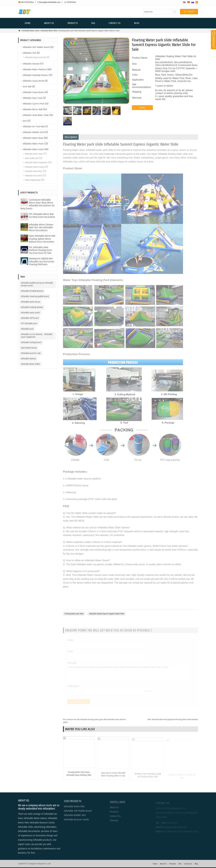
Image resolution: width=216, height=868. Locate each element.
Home (28, 23)
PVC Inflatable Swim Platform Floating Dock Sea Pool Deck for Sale (40, 250)
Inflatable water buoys (31, 302)
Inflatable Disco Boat (33, 176)
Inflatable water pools (30, 313)
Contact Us (115, 23)
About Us (49, 23)
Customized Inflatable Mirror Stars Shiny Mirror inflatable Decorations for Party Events (37, 204)
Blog (137, 23)
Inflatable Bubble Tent (33, 132)
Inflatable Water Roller (31, 364)
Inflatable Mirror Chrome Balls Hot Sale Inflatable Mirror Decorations (41, 227)
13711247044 (71, 2)
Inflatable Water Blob (33, 171)
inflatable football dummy (32, 291)
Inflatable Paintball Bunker (35, 75)
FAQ (93, 23)
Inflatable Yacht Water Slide (36, 115)
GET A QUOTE (189, 11)
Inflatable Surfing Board (31, 342)
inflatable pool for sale (31, 353)
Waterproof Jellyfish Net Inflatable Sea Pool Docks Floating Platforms (42, 261)
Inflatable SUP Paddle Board (36, 47)
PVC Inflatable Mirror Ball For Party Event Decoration (42, 215)
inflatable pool (27, 329)
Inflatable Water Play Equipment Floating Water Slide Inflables (173, 720)
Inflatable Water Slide (49, 31)
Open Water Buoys (29, 348)
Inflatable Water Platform (35, 69)
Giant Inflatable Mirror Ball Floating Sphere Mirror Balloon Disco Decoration (42, 239)
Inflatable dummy (28, 359)
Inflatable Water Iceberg (35, 167)
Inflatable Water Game (31, 31)
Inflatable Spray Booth (33, 81)
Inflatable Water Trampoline (36, 163)
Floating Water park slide (74, 614)
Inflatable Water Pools (33, 144)
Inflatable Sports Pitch (33, 104)
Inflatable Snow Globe (33, 92)
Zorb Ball (27, 87)
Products (73, 23)
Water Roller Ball (32, 158)
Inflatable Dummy (31, 64)
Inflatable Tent (29, 53)
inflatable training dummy (32, 307)
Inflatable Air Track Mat (34, 127)
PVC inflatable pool (29, 323)
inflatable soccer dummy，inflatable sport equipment (37, 336)
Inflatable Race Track (33, 98)
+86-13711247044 (27, 2)
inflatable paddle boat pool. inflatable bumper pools (37, 284)
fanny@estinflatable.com (50, 2)
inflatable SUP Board (30, 318)
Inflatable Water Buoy (33, 138)
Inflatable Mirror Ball (33, 109)
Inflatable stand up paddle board (35, 296)
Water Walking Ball (32, 180)
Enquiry (142, 111)
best (25, 121)
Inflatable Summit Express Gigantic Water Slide (107, 614)
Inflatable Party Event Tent (35, 57)
